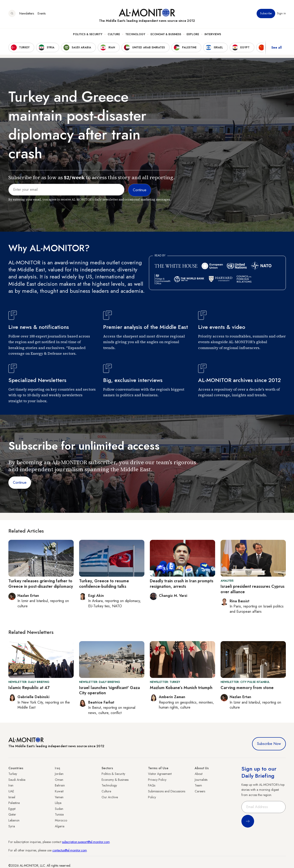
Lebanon (14, 820)
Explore (193, 34)
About (199, 774)
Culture (114, 34)
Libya (58, 803)
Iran (11, 785)
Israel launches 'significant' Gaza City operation (109, 690)
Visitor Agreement (160, 774)
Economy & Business (166, 34)
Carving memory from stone (247, 688)
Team (198, 785)
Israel (12, 797)
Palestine (14, 803)
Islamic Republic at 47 (29, 688)
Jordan (59, 774)
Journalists (201, 780)
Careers (200, 791)
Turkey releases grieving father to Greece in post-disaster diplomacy (41, 584)
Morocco (61, 820)
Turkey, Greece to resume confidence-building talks (104, 584)
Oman (59, 780)
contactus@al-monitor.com (70, 850)
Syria (12, 826)
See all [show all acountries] (277, 47)
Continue (20, 482)
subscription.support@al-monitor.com (86, 842)
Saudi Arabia (17, 780)
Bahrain (60, 785)
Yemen (59, 797)
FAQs (152, 785)
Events (42, 13)
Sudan (59, 809)
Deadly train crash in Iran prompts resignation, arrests (182, 584)
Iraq (57, 768)
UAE (11, 791)
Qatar (12, 814)
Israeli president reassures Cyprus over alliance (253, 589)
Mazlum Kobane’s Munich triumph (181, 688)
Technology (135, 34)
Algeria (60, 826)
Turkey (13, 774)
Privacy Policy (157, 780)
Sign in (281, 13)
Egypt (12, 809)
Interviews (213, 34)
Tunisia (59, 814)
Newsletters (27, 13)
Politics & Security (88, 34)
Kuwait (59, 791)
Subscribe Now (269, 744)
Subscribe (266, 13)
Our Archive (110, 797)
